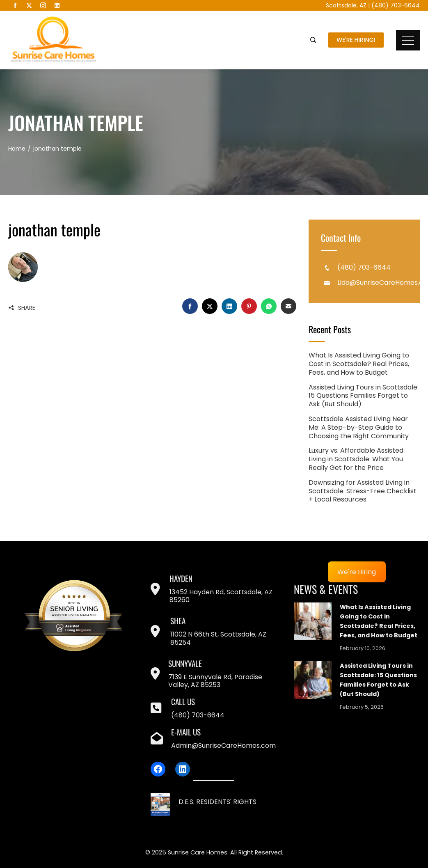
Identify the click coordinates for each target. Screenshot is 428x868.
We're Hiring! (356, 40)
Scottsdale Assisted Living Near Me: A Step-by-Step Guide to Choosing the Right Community (359, 427)
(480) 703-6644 (396, 5)
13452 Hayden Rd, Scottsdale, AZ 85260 (221, 596)
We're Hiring (357, 572)
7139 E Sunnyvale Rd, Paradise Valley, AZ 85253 (215, 681)
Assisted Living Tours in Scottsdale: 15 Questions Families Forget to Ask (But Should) (364, 396)
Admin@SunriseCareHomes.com (223, 745)
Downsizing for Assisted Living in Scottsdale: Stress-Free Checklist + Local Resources (363, 491)
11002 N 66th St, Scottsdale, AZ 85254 (218, 638)
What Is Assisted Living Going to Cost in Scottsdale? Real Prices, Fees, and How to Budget (359, 364)
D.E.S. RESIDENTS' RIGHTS (217, 802)
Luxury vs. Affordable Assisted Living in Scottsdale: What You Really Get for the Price (356, 459)
